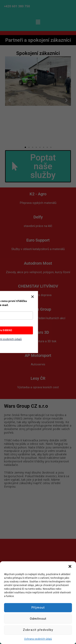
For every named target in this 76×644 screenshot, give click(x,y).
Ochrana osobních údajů (38, 639)
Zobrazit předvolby (38, 630)
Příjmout (38, 608)
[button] (70, 566)
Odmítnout (38, 619)
